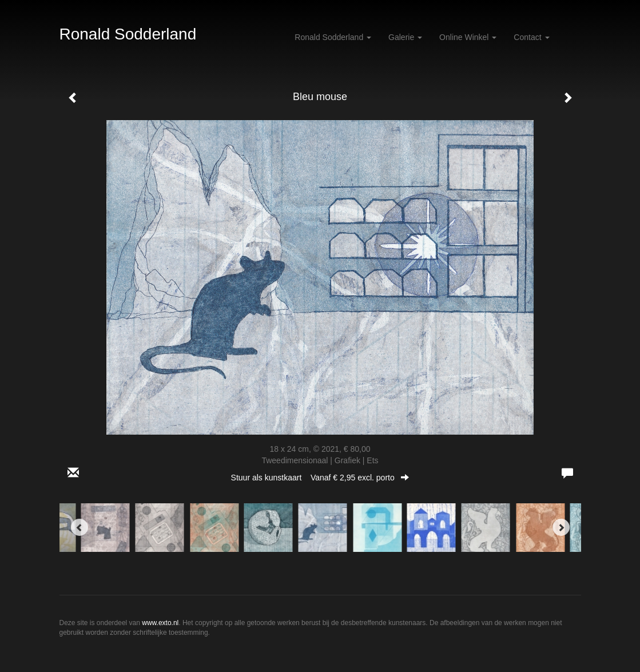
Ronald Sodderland (128, 34)
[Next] (561, 527)
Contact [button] (531, 37)
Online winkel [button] (468, 37)
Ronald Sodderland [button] (333, 37)
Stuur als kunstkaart (320, 478)
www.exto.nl (160, 623)
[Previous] (79, 527)
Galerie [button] (405, 37)
